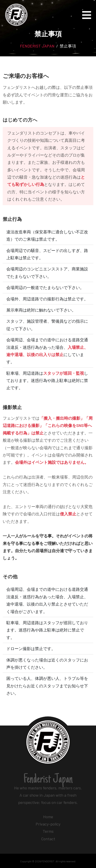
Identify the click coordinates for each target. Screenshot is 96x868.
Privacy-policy (48, 824)
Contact (48, 839)
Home (48, 817)
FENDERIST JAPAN (37, 46)
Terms (48, 831)
